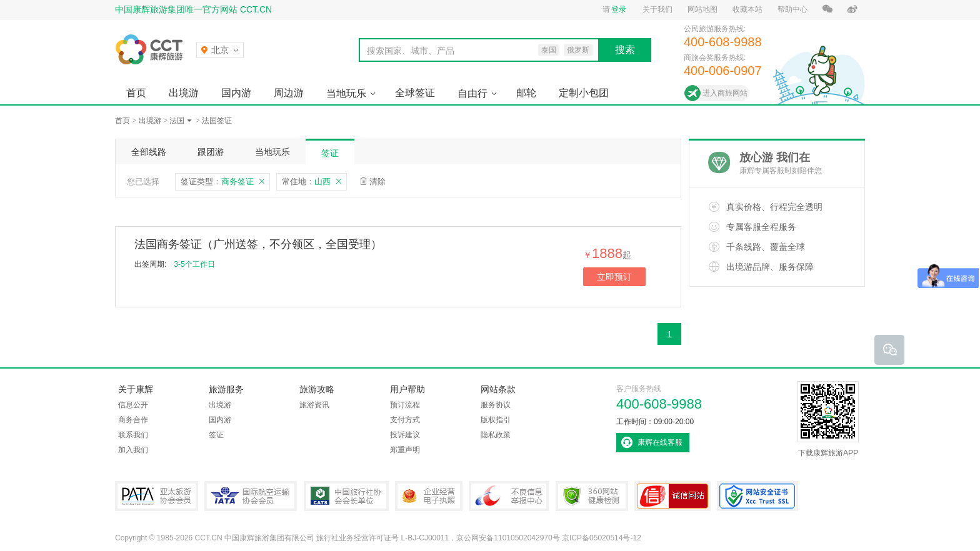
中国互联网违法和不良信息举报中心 (509, 496)
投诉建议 (405, 435)
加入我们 (133, 450)
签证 (330, 153)
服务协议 (496, 405)
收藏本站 (747, 9)
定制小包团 (584, 93)
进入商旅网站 (725, 93)
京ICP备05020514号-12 (602, 538)
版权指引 (496, 420)
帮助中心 (792, 9)
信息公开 (133, 405)
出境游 (184, 93)
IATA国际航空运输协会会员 (251, 496)
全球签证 (415, 93)
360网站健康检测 (592, 496)
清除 (377, 181)
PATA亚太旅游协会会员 (157, 496)
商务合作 (133, 420)
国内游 (236, 93)
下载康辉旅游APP (828, 419)
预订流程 (405, 405)
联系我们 (133, 435)
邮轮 (526, 93)
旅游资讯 (314, 405)
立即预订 (614, 277)
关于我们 (657, 9)
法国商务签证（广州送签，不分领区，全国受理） (258, 244)
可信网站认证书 (672, 496)
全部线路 (149, 152)
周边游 (289, 93)
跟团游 (211, 152)
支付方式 (405, 420)
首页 (136, 93)
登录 (619, 9)
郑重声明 (405, 450)
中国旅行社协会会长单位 (346, 496)
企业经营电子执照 (429, 496)
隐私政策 (496, 435)
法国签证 (217, 121)
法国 (177, 121)
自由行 (472, 93)
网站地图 (702, 9)
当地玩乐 (346, 93)
